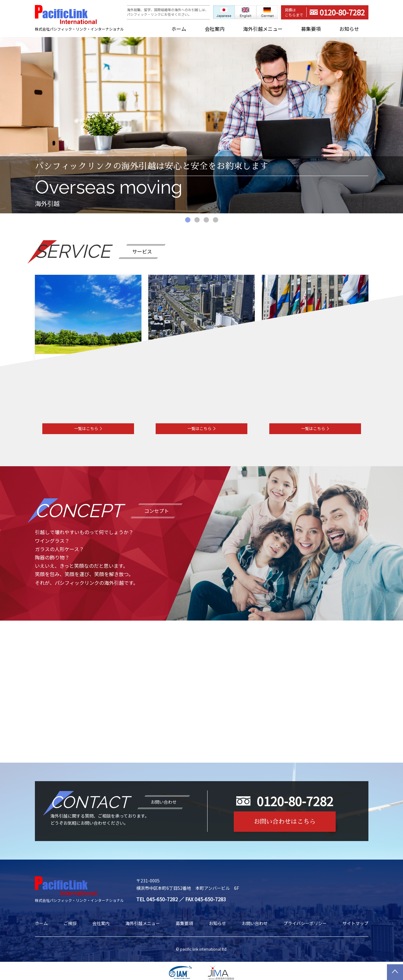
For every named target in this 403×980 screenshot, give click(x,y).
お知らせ (349, 29)
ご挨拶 (70, 923)
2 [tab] (197, 220)
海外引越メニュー (263, 29)
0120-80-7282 (325, 12)
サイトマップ (355, 923)
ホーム (179, 29)
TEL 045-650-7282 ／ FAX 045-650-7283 (181, 899)
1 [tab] (188, 220)
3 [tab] (206, 220)
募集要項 (311, 29)
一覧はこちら (88, 428)
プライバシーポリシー (305, 923)
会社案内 (215, 29)
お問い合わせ (255, 923)
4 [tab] (216, 220)
